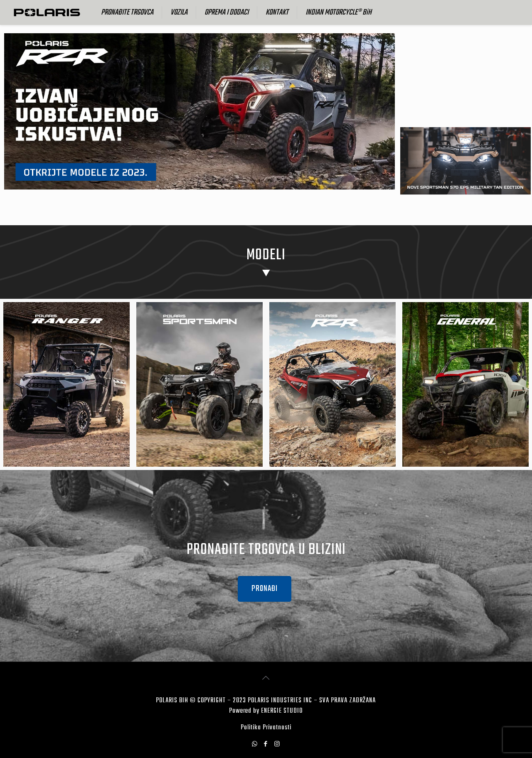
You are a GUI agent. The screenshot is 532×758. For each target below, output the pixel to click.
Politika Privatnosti (266, 728)
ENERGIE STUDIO (282, 711)
